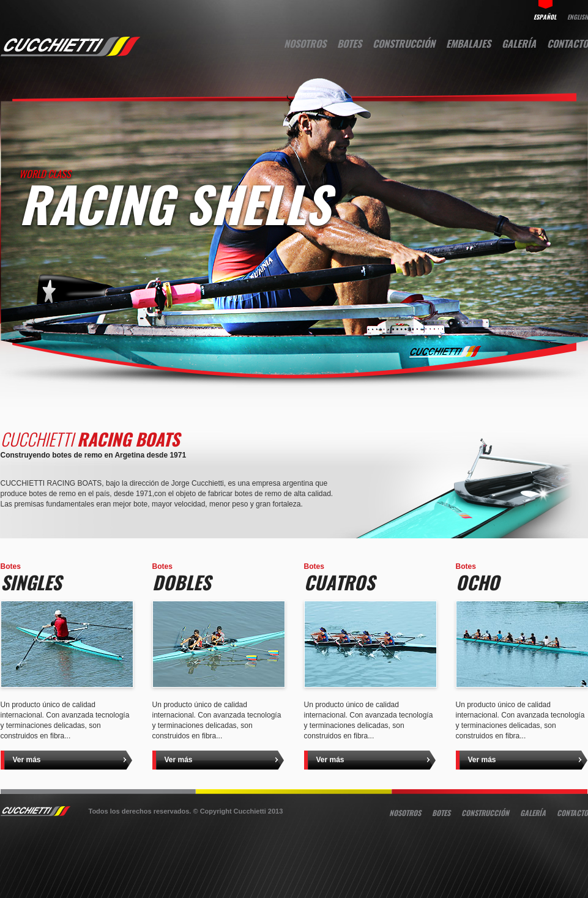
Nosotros (305, 43)
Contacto (568, 43)
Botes (349, 43)
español (545, 16)
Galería (519, 43)
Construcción (404, 43)
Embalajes (468, 43)
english (578, 16)
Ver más (27, 760)
